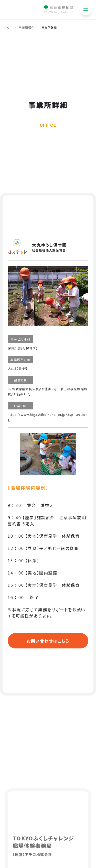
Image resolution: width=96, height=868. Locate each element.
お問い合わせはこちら (48, 641)
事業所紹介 (26, 27)
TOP (8, 27)
